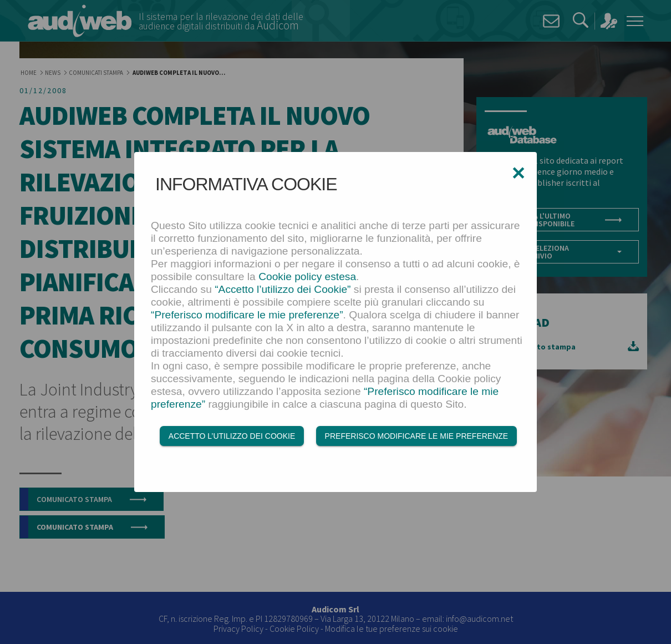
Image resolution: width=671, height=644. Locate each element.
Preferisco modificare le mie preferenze (417, 437)
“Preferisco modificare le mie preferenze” (247, 315)
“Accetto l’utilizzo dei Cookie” (283, 289)
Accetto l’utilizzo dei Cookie (232, 437)
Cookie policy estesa (307, 277)
